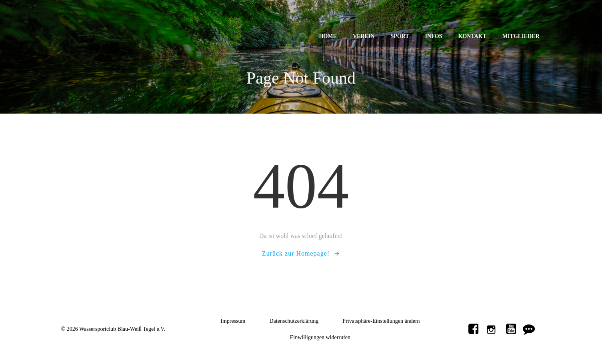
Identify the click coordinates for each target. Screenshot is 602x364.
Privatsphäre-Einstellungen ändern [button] (381, 321)
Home (328, 36)
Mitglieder (521, 36)
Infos (434, 36)
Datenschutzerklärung (294, 321)
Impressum (233, 321)
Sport (400, 36)
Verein (364, 36)
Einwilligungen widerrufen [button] (320, 337)
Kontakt (472, 36)
